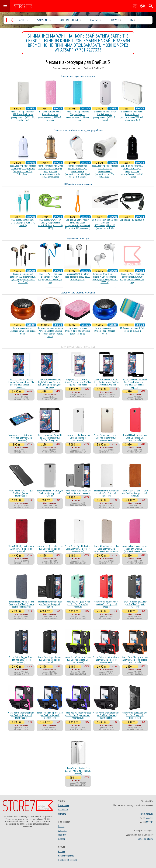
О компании (63, 805)
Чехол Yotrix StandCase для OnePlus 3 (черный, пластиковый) (135, 715)
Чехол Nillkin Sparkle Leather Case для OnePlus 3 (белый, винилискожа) (78, 549)
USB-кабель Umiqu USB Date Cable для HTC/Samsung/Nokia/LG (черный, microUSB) (105, 224)
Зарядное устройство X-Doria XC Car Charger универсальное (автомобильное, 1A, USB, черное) (132, 171)
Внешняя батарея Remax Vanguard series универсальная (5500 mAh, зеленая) (78, 116)
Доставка (62, 830)
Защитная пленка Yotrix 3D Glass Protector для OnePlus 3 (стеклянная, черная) (106, 382)
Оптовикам (63, 810)
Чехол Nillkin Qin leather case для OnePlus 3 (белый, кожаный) (106, 493)
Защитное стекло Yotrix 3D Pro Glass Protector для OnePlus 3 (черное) (50, 438)
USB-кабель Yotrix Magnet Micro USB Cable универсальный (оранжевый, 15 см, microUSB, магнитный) (77, 224)
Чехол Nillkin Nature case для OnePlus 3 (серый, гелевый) (78, 492)
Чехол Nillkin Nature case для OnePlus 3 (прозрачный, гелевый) (50, 493)
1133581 (150, 822)
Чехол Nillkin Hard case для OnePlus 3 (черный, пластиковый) (21, 493)
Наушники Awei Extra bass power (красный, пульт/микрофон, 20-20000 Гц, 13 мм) (132, 278)
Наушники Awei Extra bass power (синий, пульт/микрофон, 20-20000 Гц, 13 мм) (50, 278)
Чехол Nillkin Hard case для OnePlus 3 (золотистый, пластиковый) (106, 438)
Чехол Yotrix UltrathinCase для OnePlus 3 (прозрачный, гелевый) (78, 771)
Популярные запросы (67, 860)
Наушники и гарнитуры (78, 238)
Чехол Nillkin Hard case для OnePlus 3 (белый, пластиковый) (78, 438)
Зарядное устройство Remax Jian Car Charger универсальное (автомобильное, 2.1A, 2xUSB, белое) (105, 171)
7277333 (150, 818)
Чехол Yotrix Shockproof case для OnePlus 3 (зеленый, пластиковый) (78, 660)
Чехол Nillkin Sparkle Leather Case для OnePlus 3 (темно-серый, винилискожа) (21, 604)
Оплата (61, 826)
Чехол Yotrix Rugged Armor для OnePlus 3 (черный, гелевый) (50, 660)
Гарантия (62, 835)
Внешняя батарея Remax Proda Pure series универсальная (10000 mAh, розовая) (50, 116)
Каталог (62, 851)
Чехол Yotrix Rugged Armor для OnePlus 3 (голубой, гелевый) (78, 604)
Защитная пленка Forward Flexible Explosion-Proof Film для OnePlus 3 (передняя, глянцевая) (21, 383)
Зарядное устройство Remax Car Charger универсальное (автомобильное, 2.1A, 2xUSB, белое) (23, 170)
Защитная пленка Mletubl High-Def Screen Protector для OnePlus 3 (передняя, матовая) (50, 383)
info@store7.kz (147, 814)
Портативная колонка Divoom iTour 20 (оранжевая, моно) (23, 331)
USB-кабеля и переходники (78, 184)
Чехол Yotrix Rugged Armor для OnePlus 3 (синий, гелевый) (21, 660)
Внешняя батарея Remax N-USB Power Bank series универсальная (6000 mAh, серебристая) (23, 116)
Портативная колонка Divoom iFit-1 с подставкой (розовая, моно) (78, 331)
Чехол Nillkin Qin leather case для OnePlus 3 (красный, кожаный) (21, 549)
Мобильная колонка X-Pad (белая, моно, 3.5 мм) (132, 329)
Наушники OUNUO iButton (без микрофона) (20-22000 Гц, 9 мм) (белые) (78, 277)
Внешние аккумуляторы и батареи (78, 76)
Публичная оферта (145, 839)
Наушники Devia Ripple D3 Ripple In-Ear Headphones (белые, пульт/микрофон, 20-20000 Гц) (105, 278)
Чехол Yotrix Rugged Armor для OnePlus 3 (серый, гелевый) (135, 604)
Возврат (62, 839)
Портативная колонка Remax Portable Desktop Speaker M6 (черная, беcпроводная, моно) (50, 332)
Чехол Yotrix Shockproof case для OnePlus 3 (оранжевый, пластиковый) (135, 660)
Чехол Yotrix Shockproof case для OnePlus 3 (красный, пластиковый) (106, 660)
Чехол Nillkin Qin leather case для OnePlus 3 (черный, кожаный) (50, 549)
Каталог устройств (66, 856)
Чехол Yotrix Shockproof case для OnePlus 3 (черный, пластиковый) (106, 715)
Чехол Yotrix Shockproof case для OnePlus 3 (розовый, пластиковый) (21, 715)
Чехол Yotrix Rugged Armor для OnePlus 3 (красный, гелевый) (106, 604)
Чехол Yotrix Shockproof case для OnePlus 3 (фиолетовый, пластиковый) (78, 715)
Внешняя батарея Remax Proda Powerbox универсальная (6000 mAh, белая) (105, 116)
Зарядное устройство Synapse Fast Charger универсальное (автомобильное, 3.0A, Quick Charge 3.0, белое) (77, 171)
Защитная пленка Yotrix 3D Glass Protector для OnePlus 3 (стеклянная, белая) (78, 382)
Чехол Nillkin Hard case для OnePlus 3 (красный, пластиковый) (135, 438)
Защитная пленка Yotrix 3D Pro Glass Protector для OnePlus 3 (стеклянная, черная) (135, 383)
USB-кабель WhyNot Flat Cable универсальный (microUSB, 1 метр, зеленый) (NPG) (50, 224)
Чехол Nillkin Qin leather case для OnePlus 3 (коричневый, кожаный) (135, 493)
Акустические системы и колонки (78, 293)
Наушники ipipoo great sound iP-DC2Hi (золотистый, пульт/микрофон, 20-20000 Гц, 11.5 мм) (23, 278)
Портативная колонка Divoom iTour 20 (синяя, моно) (105, 331)
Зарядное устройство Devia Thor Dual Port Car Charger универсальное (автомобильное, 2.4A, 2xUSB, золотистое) (50, 171)
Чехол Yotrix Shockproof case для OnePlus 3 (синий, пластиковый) (50, 715)
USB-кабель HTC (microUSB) (132, 220)
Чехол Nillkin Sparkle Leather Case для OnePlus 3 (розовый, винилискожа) (135, 549)
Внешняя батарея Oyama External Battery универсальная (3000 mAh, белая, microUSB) (132, 116)
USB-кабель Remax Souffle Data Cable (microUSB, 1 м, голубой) (23, 223)
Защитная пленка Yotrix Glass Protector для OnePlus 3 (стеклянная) (21, 438)
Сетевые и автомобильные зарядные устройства (78, 130)
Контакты (62, 814)
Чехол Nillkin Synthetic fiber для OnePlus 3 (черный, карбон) (50, 604)
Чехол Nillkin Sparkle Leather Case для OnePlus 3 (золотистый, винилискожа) (106, 549)
